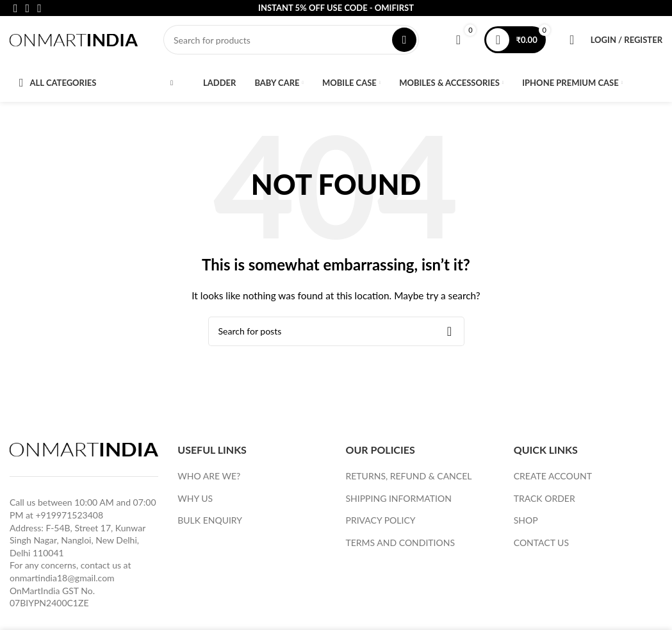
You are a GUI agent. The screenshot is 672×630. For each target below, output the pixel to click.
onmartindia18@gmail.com (62, 582)
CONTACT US (541, 546)
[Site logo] (74, 41)
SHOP (526, 524)
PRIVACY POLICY (381, 524)
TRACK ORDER (545, 502)
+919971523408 (69, 519)
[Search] (291, 42)
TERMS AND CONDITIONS (401, 546)
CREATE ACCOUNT (553, 480)
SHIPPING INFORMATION (399, 502)
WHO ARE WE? (209, 480)
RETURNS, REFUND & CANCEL (409, 480)
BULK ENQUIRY (210, 524)
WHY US (195, 502)
